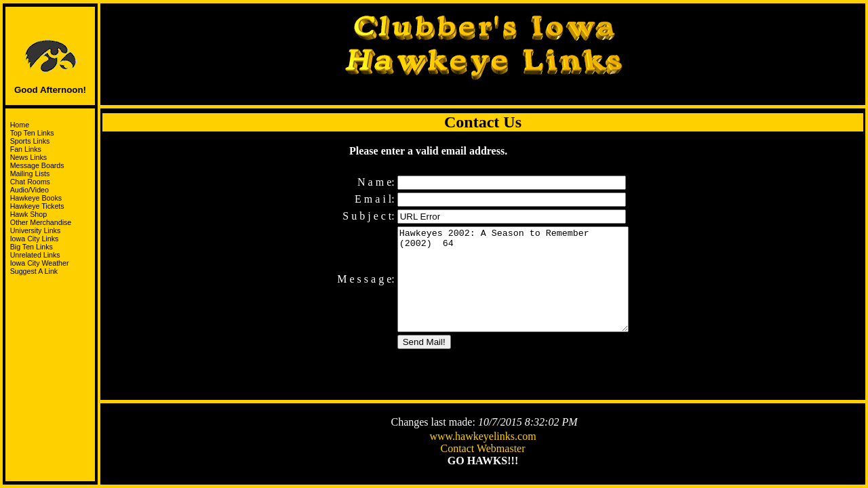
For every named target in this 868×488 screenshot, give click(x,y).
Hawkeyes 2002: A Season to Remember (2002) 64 (513, 283)
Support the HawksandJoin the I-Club (51, 298)
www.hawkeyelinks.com (482, 438)
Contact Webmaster (482, 450)
